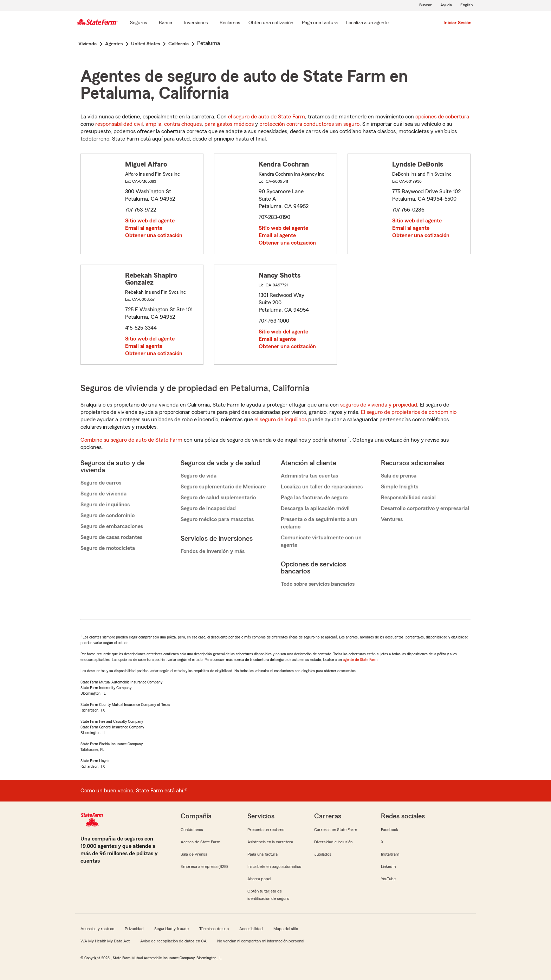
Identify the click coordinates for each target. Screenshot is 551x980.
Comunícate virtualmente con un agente (321, 541)
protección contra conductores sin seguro (309, 124)
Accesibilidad (251, 929)
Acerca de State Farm (200, 842)
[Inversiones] (196, 23)
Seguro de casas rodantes (111, 537)
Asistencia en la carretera (270, 842)
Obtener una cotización (154, 235)
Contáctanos (192, 830)
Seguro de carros (101, 483)
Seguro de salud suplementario (218, 498)
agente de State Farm (360, 660)
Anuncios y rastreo (97, 929)
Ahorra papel (259, 879)
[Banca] (166, 23)
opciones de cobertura (442, 117)
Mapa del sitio (286, 929)
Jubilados (323, 854)
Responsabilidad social (408, 498)
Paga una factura (262, 854)
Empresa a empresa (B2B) (204, 867)
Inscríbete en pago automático (274, 867)
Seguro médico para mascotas (217, 519)
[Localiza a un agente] (367, 23)
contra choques (183, 124)
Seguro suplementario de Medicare (223, 487)
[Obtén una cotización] (271, 23)
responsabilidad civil (119, 124)
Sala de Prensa (194, 854)
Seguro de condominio (108, 515)
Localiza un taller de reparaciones (322, 487)
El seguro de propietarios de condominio (409, 412)
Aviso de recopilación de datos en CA (173, 941)
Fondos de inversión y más (213, 551)
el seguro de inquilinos (281, 420)
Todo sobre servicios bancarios (318, 584)
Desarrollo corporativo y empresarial (425, 508)
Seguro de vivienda (103, 494)
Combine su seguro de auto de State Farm (131, 440)
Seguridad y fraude (171, 929)
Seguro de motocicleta (108, 548)
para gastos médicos (229, 124)
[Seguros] (138, 23)
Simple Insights (400, 487)
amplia (153, 124)
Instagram (390, 854)
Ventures (392, 519)
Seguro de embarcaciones (112, 526)
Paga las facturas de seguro (314, 498)
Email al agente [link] (144, 228)
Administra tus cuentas (309, 476)
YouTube (388, 879)
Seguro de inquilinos (105, 505)
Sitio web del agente (150, 221)
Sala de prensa (399, 476)
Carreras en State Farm (336, 830)
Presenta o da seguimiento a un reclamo (319, 523)
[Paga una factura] (320, 23)
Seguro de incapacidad (208, 508)
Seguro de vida (199, 476)
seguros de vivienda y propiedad (379, 405)
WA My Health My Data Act (105, 941)
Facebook (390, 830)
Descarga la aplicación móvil (315, 508)
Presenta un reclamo (266, 830)
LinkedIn (388, 867)
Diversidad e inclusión (333, 842)
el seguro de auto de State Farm (267, 117)
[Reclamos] (230, 23)
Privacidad (134, 929)
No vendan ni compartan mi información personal (261, 941)
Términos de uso (214, 929)
